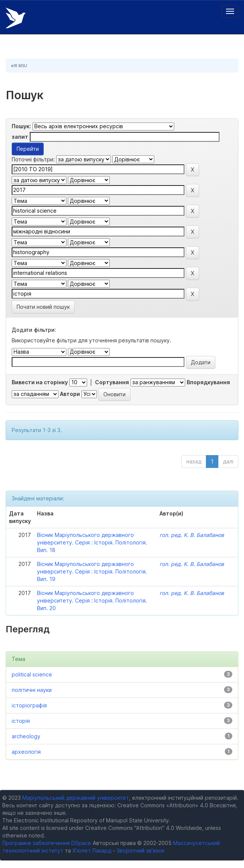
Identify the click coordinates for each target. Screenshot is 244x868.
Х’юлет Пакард (92, 850)
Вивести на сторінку (40, 382)
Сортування (112, 382)
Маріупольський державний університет (76, 798)
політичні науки (32, 690)
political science (32, 674)
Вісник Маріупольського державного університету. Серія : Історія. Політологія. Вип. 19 (92, 571)
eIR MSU (19, 66)
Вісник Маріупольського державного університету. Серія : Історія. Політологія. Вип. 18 (92, 542)
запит (20, 137)
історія (21, 721)
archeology (26, 736)
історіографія (29, 705)
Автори (70, 394)
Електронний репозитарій (16, 18)
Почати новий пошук (43, 307)
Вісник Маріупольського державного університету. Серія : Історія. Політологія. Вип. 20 (92, 600)
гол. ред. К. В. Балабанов (192, 535)
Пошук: (21, 126)
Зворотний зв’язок (140, 850)
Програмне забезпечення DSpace (47, 843)
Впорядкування (208, 382)
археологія (26, 752)
